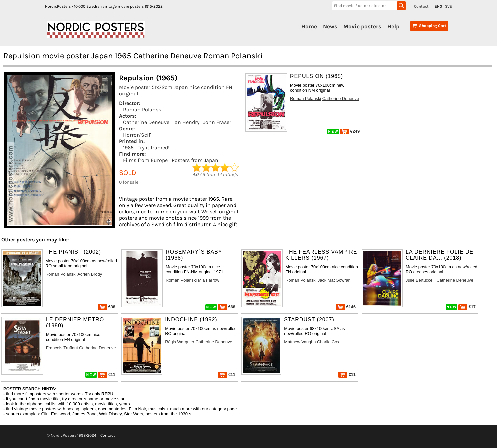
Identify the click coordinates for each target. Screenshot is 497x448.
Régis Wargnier (180, 342)
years (125, 404)
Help (393, 26)
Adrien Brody (90, 274)
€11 (107, 374)
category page (223, 409)
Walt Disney (110, 414)
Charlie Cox (328, 342)
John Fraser (217, 122)
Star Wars (134, 414)
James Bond (84, 414)
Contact (421, 6)
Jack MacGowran (334, 280)
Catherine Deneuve (146, 122)
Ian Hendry (186, 122)
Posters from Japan (195, 160)
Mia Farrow (209, 280)
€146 (346, 307)
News (330, 26)
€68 (227, 307)
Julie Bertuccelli (420, 280)
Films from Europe (145, 160)
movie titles (106, 404)
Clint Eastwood (56, 414)
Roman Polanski (143, 110)
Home (309, 26)
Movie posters (362, 26)
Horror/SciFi (138, 135)
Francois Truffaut (62, 348)
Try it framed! (154, 148)
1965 (128, 148)
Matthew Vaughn (300, 342)
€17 (467, 307)
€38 (107, 307)
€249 (350, 131)
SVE (448, 6)
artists (87, 404)
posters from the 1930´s (169, 414)
